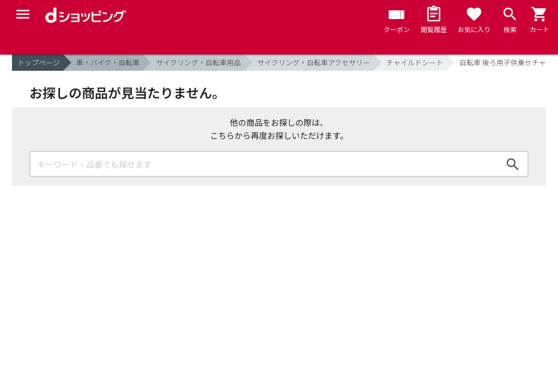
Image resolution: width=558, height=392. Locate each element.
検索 (513, 164)
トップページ (39, 62)
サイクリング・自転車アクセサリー (314, 62)
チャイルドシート (415, 62)
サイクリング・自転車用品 (198, 62)
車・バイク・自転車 (108, 62)
